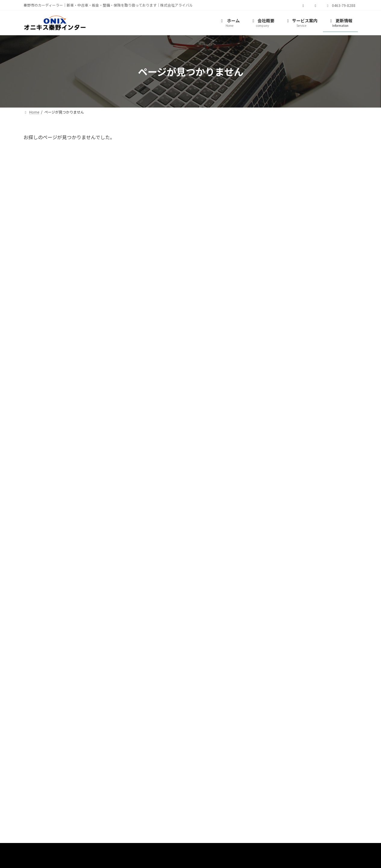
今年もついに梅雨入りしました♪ (326, 252)
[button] (26, 338)
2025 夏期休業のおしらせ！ (321, 149)
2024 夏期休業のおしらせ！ (321, 218)
